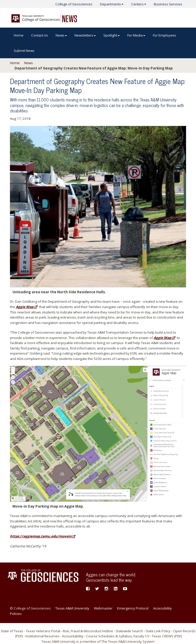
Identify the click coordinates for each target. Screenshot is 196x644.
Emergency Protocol (133, 608)
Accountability (73, 636)
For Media (136, 35)
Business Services (168, 4)
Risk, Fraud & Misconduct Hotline (88, 631)
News (61, 35)
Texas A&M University (72, 608)
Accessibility (162, 608)
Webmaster (103, 608)
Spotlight (112, 35)
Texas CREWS (163, 636)
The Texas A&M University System (128, 641)
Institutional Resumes (42, 636)
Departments (112, 4)
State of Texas (12, 631)
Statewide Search (129, 631)
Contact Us (40, 35)
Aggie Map (25, 307)
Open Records (184, 631)
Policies (16, 614)
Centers (139, 4)
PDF (19, 636)
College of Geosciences (74, 4)
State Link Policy (158, 631)
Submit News (24, 51)
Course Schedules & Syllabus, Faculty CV (118, 636)
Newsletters (85, 35)
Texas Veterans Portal (43, 631)
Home (19, 35)
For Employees (164, 35)
